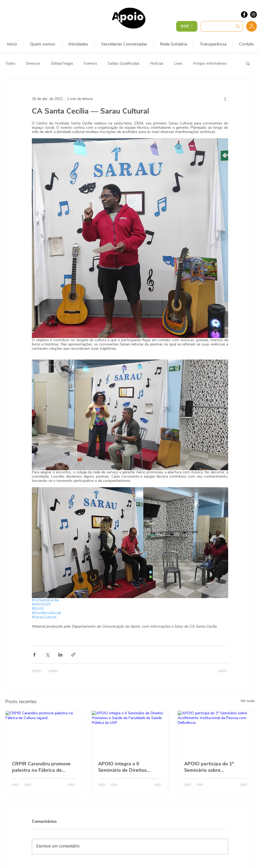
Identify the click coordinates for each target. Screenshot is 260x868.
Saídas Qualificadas (124, 63)
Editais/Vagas (62, 63)
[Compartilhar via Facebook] (34, 655)
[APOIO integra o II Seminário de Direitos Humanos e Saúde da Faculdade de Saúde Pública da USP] (130, 732)
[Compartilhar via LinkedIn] (60, 655)
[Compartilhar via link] (73, 655)
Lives (178, 63)
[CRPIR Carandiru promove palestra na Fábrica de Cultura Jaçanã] (44, 732)
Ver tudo (248, 701)
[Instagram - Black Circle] (254, 14)
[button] (248, 63)
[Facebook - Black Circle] (244, 14)
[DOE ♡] (187, 26)
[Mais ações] (225, 99)
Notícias (157, 63)
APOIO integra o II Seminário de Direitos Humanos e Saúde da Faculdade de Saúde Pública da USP (129, 767)
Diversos (33, 63)
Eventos (90, 63)
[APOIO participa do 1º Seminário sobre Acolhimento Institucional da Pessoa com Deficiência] (216, 732)
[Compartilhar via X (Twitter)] (47, 655)
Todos (10, 63)
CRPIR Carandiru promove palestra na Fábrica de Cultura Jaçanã (41, 767)
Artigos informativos (210, 63)
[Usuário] (252, 26)
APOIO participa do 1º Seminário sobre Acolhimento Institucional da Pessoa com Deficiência (214, 767)
